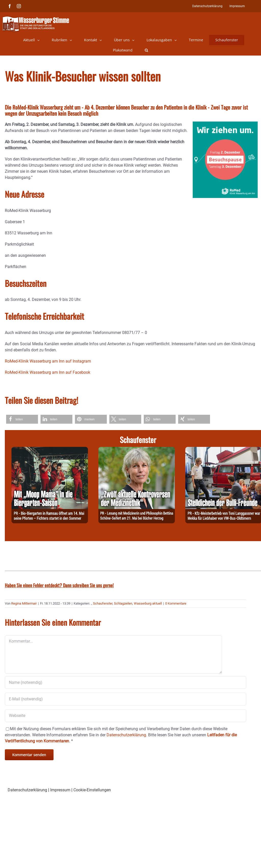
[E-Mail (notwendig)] (126, 699)
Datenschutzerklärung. (127, 735)
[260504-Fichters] (50, 450)
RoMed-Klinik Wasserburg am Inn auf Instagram (48, 361)
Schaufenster (103, 603)
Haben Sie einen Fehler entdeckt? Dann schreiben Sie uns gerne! (59, 585)
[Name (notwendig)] (126, 683)
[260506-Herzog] (137, 450)
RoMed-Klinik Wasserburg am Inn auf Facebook (48, 372)
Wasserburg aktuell (148, 603)
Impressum (60, 790)
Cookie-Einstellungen (92, 790)
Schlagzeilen (123, 603)
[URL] (126, 716)
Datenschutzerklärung (27, 790)
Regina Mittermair (24, 603)
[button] (146, 50)
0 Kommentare (176, 603)
